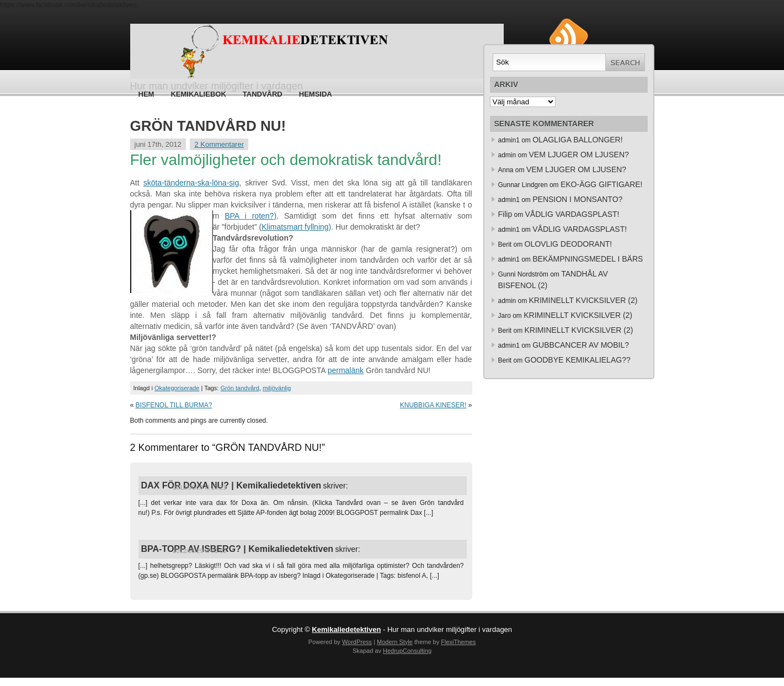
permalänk (346, 370)
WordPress (357, 642)
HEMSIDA (316, 94)
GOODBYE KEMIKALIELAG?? (578, 360)
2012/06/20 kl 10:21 (200, 487)
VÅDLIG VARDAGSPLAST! (572, 214)
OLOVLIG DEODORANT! (569, 244)
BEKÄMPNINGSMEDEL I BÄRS (588, 259)
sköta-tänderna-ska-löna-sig (191, 183)
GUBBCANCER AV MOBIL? (581, 345)
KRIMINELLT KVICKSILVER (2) (583, 300)
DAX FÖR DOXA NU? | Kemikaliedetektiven (231, 485)
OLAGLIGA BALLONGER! (577, 140)
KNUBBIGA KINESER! (433, 405)
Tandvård (263, 94)
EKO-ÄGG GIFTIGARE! (602, 184)
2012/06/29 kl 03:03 (200, 551)
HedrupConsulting (407, 651)
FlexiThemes (458, 642)
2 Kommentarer (219, 144)
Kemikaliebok (198, 94)
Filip (505, 214)
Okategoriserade (177, 388)
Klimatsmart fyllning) (296, 227)
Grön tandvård (239, 388)
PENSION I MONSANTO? (577, 199)
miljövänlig (277, 388)
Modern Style (395, 642)
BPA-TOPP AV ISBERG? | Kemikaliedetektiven (238, 549)
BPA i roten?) (250, 216)
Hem (146, 94)
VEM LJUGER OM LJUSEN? (579, 155)
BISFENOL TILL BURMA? (174, 405)
